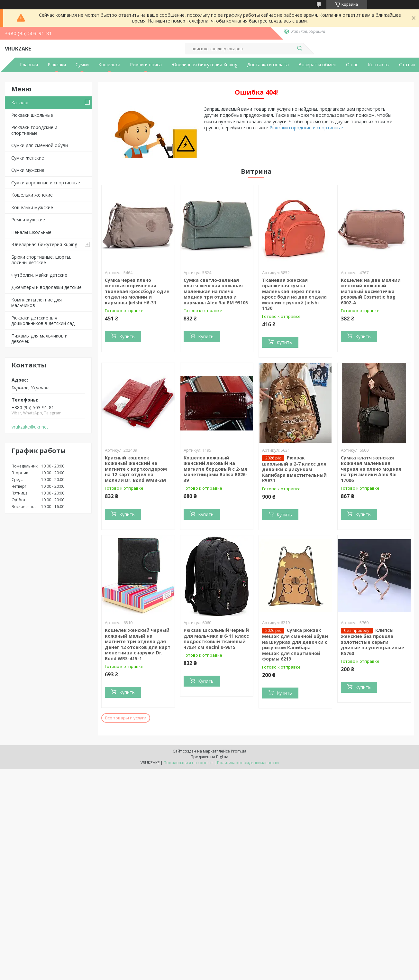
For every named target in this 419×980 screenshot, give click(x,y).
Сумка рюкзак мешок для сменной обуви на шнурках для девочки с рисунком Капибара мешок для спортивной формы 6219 (295, 644)
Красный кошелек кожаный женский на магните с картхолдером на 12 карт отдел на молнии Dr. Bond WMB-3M (136, 469)
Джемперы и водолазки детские (46, 287)
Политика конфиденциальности (248, 763)
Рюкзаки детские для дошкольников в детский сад (43, 321)
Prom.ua (239, 751)
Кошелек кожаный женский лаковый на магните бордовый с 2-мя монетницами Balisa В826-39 (215, 469)
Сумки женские (28, 158)
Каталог (20, 102)
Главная (29, 65)
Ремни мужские (28, 220)
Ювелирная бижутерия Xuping (204, 65)
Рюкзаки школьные (32, 115)
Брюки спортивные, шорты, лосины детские (41, 260)
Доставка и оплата (268, 65)
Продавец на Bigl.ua (209, 757)
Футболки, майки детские (39, 275)
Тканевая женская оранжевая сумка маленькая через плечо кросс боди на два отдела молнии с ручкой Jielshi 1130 (294, 294)
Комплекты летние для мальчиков (36, 303)
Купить (127, 336)
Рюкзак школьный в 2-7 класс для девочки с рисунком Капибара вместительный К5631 (294, 469)
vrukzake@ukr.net (30, 427)
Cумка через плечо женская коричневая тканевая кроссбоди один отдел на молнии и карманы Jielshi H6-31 (137, 291)
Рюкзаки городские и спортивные (34, 130)
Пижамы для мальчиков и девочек (39, 339)
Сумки (82, 65)
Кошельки (109, 65)
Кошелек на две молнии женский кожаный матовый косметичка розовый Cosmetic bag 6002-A (371, 291)
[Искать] (300, 49)
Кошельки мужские (32, 207)
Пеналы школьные (31, 232)
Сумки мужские (28, 170)
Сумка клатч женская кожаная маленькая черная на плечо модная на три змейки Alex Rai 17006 (371, 469)
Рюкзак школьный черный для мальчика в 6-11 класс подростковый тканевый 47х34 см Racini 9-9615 (216, 639)
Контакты (379, 65)
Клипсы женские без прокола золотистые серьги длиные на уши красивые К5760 (373, 642)
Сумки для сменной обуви (40, 145)
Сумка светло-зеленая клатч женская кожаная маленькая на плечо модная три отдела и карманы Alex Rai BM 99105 (216, 291)
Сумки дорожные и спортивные (46, 183)
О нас (352, 65)
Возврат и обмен (317, 65)
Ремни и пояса (146, 65)
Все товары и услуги (126, 718)
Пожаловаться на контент (188, 763)
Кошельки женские (32, 195)
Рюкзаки (57, 65)
